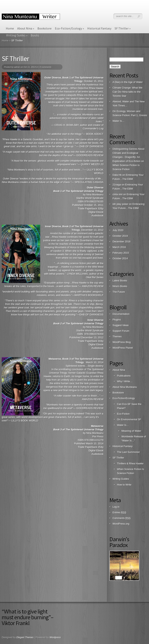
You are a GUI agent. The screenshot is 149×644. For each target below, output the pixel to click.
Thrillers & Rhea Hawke (130, 463)
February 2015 (121, 253)
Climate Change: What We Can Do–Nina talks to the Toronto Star (127, 92)
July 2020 (118, 230)
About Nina (26, 28)
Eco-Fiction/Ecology (69, 28)
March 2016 (119, 247)
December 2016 (122, 241)
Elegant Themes (25, 637)
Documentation (121, 314)
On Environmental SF (129, 419)
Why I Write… (125, 381)
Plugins (117, 320)
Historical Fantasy (99, 28)
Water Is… (118, 121)
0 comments (46, 67)
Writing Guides (121, 479)
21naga (117, 185)
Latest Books (120, 281)
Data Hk (117, 175)
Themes (117, 336)
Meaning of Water (131, 431)
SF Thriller (123, 28)
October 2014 (120, 258)
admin (17, 67)
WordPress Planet (123, 348)
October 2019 (120, 236)
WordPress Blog (122, 342)
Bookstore (45, 28)
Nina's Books (120, 286)
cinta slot (117, 194)
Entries (119, 512)
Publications (124, 376)
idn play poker (120, 204)
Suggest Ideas (121, 325)
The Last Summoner (128, 452)
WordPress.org (121, 524)
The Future (119, 292)
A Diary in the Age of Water (128, 82)
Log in (116, 507)
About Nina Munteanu (125, 387)
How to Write (124, 485)
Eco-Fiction (123, 414)
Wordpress (55, 637)
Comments (122, 518)
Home (10, 28)
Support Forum (121, 331)
